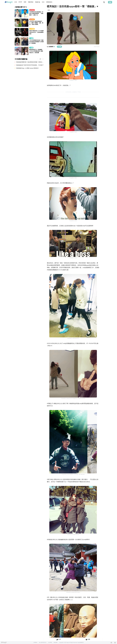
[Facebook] (111, 643)
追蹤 (59, 47)
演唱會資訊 (49, 2)
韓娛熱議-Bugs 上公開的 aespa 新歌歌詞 (27, 68)
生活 (43, 2)
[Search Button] (104, 2)
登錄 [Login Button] (110, 2)
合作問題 (50, 642)
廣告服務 (56, 642)
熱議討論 (38, 2)
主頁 (16, 2)
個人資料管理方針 (43, 642)
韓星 (25, 2)
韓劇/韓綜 (31, 2)
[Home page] (9, 2)
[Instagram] (115, 643)
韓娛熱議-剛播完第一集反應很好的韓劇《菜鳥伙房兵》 (30, 62)
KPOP (20, 2)
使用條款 (35, 642)
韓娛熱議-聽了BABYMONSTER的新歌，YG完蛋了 (30, 65)
